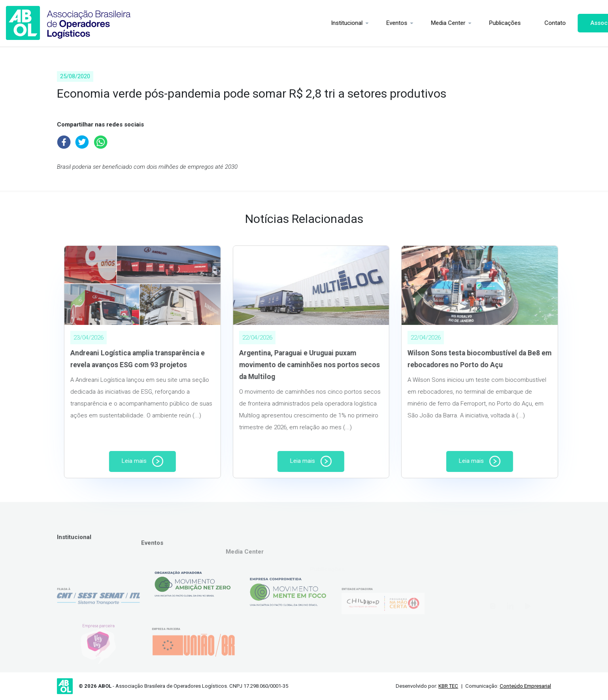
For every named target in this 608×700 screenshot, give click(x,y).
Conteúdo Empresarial (525, 686)
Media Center (416, 23)
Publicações (472, 23)
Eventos (364, 23)
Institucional (314, 23)
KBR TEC (448, 686)
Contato (523, 23)
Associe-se (574, 23)
